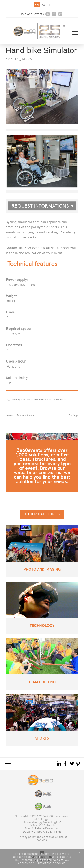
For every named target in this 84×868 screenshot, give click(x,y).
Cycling (73, 415)
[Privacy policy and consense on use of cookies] (42, 838)
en (37, 5)
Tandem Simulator (27, 415)
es (43, 5)
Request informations (43, 206)
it (49, 5)
